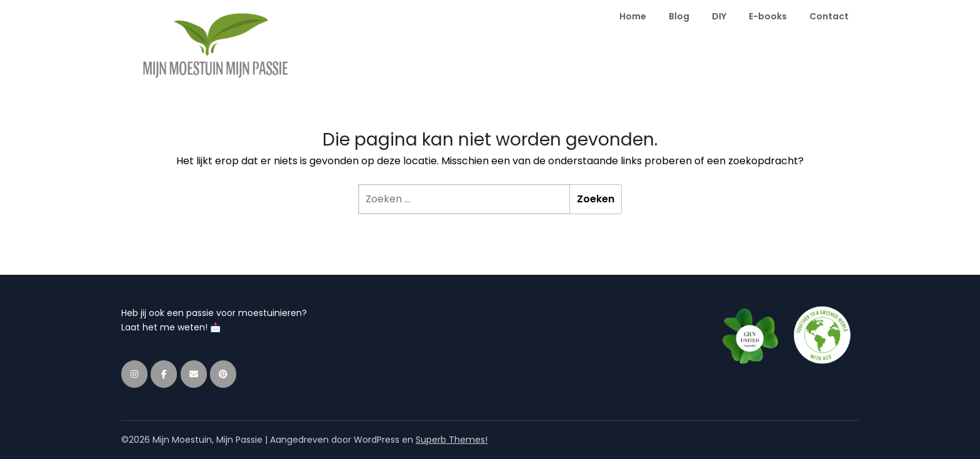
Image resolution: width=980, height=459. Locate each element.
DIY (719, 16)
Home (633, 16)
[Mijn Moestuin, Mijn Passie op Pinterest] (223, 374)
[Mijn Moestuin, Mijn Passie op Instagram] (134, 374)
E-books (768, 16)
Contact (829, 16)
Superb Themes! (452, 440)
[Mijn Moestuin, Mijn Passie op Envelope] (194, 374)
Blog (679, 16)
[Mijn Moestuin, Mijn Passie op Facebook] (164, 374)
